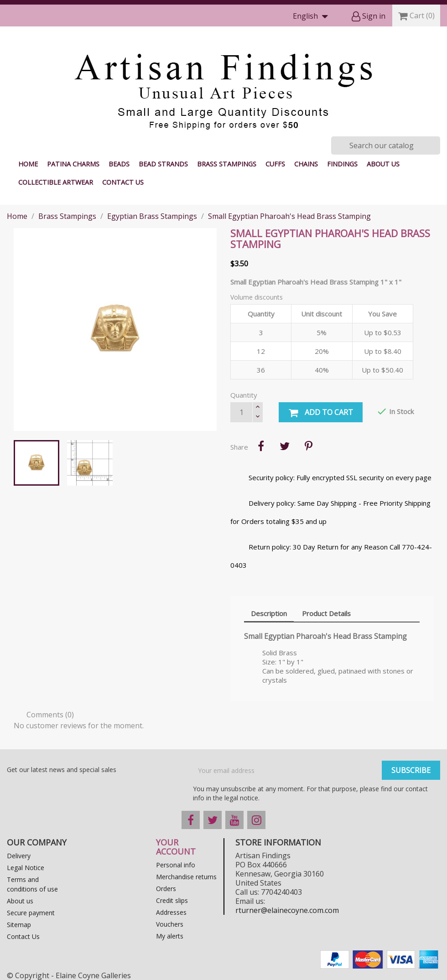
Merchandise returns (186, 877)
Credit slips (172, 900)
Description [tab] (269, 613)
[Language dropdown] (312, 17)
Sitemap (19, 925)
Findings (342, 164)
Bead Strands (163, 164)
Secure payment (31, 913)
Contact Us (123, 182)
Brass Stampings (227, 164)
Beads (119, 164)
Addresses (171, 912)
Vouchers (170, 924)
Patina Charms (73, 164)
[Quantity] (241, 412)
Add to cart (321, 413)
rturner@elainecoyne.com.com (287, 910)
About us (383, 164)
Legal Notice (26, 868)
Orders (166, 889)
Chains (306, 164)
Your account (176, 847)
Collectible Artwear (56, 182)
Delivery (19, 856)
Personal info (176, 865)
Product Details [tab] (326, 613)
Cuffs (275, 164)
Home (28, 164)
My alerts (170, 936)
